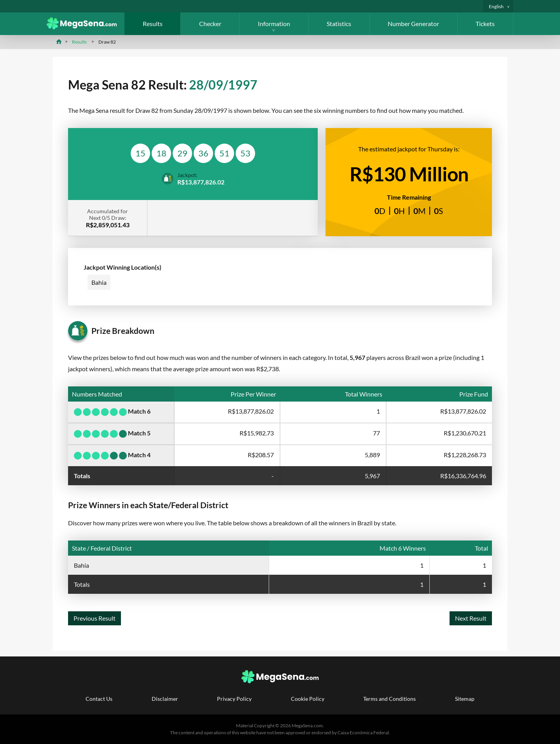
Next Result (471, 618)
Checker (210, 24)
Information (274, 24)
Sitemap (465, 699)
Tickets (485, 24)
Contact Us (99, 699)
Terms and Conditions (389, 699)
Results (153, 24)
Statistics (339, 24)
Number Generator (413, 24)
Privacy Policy (234, 699)
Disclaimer (165, 699)
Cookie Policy (308, 699)
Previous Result (94, 618)
